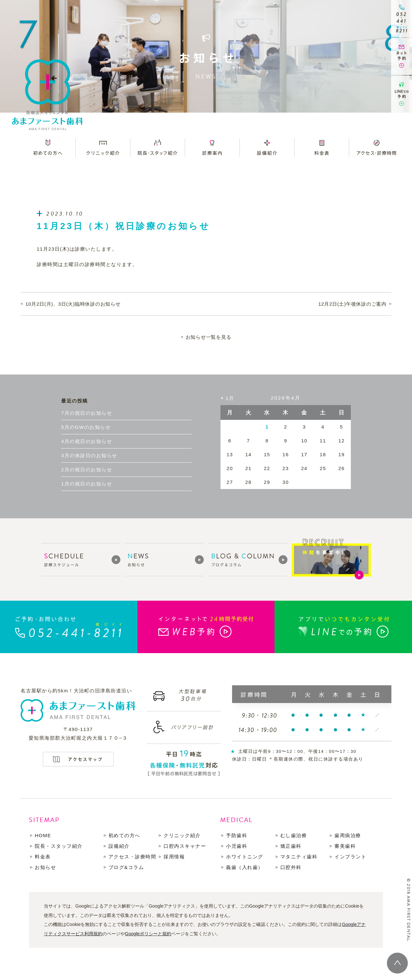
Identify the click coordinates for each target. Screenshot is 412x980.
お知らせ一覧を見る (209, 337)
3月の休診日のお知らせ (89, 455)
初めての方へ (124, 835)
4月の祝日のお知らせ (87, 441)
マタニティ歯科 (299, 857)
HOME (43, 835)
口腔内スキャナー (185, 846)
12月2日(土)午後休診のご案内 (352, 304)
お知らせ (45, 867)
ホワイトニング (245, 857)
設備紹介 (119, 846)
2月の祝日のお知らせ (87, 470)
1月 (230, 398)
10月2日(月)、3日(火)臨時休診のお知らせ (73, 304)
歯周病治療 (348, 835)
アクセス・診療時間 (132, 857)
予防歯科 (237, 835)
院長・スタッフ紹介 (59, 846)
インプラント (350, 857)
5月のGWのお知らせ (86, 427)
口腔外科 (291, 867)
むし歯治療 (294, 835)
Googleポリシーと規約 (148, 934)
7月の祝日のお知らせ (87, 413)
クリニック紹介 (182, 835)
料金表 (43, 857)
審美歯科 (345, 846)
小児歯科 (237, 846)
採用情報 (174, 857)
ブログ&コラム (126, 867)
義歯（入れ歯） (245, 867)
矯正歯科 (291, 846)
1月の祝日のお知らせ (87, 484)
